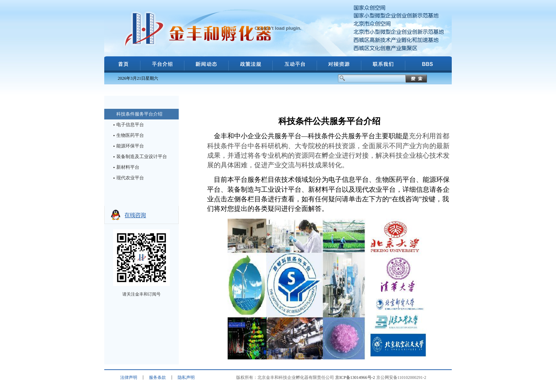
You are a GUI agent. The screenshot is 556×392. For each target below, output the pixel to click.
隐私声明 (186, 377)
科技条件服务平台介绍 (139, 114)
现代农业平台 (130, 178)
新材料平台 (128, 167)
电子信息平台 (130, 125)
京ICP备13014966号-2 (355, 377)
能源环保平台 (130, 146)
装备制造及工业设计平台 (142, 156)
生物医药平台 (130, 135)
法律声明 (129, 377)
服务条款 (157, 377)
